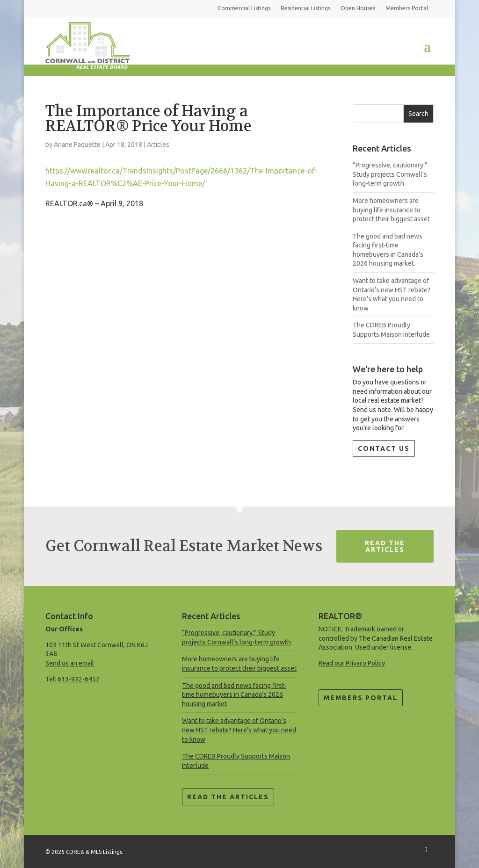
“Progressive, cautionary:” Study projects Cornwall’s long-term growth (390, 174)
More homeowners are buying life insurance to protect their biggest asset (391, 210)
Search (418, 114)
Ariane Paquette (77, 145)
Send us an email (70, 663)
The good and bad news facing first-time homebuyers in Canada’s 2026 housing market (234, 695)
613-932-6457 (79, 679)
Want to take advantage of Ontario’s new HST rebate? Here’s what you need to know (239, 730)
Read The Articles (385, 546)
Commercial (244, 8)
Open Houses (358, 8)
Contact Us (384, 448)
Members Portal (361, 698)
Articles (158, 145)
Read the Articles (228, 797)
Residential (305, 8)
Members (407, 8)
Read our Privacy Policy (352, 663)
